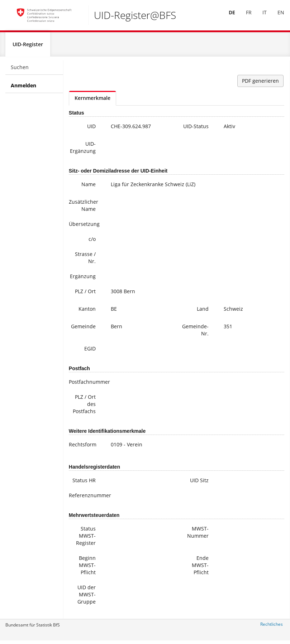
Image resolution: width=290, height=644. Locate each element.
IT (260, 17)
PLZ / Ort (85, 294)
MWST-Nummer (198, 535)
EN (276, 17)
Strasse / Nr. (85, 260)
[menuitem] (227, 18)
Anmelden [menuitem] (23, 88)
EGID (90, 351)
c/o (92, 242)
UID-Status (196, 129)
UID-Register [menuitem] (28, 47)
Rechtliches (272, 627)
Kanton (87, 312)
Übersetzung (84, 227)
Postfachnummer (85, 385)
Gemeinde (83, 329)
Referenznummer (85, 498)
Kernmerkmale (92, 101)
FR (244, 17)
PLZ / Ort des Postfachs (84, 407)
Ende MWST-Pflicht (200, 568)
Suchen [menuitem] (20, 70)
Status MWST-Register (86, 539)
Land (203, 312)
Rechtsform (83, 447)
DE (227, 17)
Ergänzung (83, 279)
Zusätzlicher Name (84, 208)
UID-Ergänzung (83, 150)
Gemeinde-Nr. (195, 333)
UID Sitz (199, 483)
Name (89, 187)
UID (91, 129)
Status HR (84, 483)
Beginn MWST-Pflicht (87, 568)
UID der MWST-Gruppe (87, 597)
